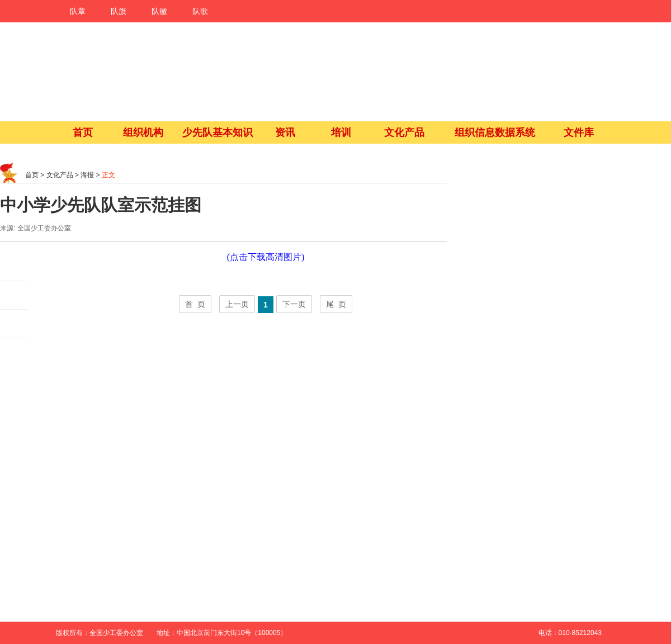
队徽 (159, 11)
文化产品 (404, 132)
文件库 (579, 132)
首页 (83, 132)
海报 (87, 175)
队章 (78, 11)
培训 (341, 132)
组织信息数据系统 (495, 132)
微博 (14, 267)
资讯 (285, 132)
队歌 (200, 11)
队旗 (119, 11)
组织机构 (143, 132)
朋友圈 (14, 295)
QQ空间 (14, 324)
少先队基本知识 (218, 132)
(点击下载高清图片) (266, 257)
